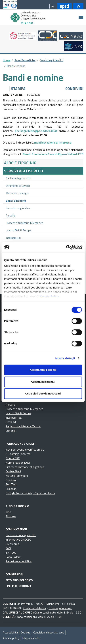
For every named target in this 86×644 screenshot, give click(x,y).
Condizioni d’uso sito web (49, 632)
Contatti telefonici (35, 608)
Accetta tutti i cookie (43, 370)
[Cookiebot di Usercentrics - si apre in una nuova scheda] (66, 247)
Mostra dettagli (65, 358)
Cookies (26, 632)
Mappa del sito (31, 638)
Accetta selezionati (43, 382)
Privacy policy (11, 638)
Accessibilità (10, 632)
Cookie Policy (50, 296)
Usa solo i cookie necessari (43, 393)
